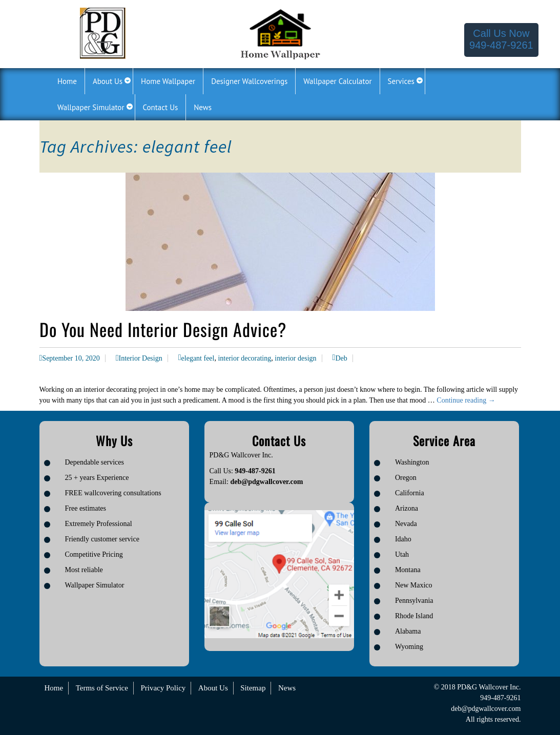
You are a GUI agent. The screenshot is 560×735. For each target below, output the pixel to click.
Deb (341, 358)
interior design (295, 358)
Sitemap (253, 688)
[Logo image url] (103, 33)
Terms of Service (102, 688)
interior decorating (244, 358)
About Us (213, 688)
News (287, 688)
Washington (412, 462)
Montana (408, 570)
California (410, 493)
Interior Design (141, 358)
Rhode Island (414, 616)
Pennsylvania (414, 601)
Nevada (406, 524)
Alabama (408, 631)
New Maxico (414, 585)
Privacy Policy (163, 688)
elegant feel (198, 358)
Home (54, 688)
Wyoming (409, 647)
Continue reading (466, 400)
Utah (402, 554)
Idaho (403, 539)
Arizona (407, 508)
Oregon (406, 478)
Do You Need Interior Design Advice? (163, 329)
